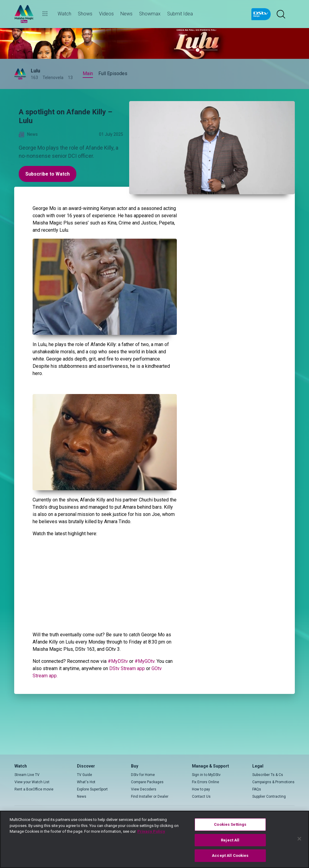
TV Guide (84, 775)
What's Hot (86, 782)
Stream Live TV (27, 775)
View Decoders (144, 789)
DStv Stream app (127, 668)
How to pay (201, 789)
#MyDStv (118, 661)
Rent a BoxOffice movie (34, 789)
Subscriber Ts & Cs (268, 775)
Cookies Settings (230, 824)
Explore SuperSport (92, 789)
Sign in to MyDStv (206, 775)
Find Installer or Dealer (150, 796)
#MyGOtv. (145, 661)
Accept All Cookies (230, 855)
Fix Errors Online (205, 782)
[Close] (299, 839)
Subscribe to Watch (48, 174)
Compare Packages (147, 782)
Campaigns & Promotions (273, 782)
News (82, 796)
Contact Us (201, 796)
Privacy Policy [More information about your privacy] (151, 831)
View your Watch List (32, 782)
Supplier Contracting (269, 796)
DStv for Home (143, 775)
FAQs (257, 789)
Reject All (230, 840)
